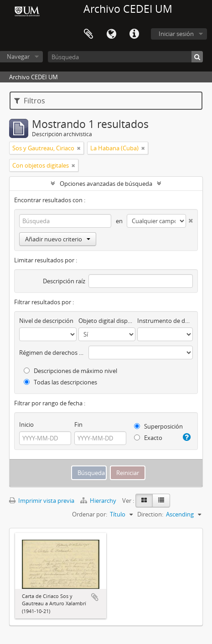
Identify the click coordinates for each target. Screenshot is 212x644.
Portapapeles (88, 34)
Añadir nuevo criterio (58, 239)
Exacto (148, 438)
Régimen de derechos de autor (52, 353)
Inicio (26, 424)
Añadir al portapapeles (95, 597)
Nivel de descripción (46, 321)
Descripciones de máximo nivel (70, 371)
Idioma (111, 34)
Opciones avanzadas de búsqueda (106, 184)
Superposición (158, 426)
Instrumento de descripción (165, 321)
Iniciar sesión (176, 34)
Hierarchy (99, 501)
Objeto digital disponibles (107, 321)
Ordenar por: (90, 514)
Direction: (150, 514)
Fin (78, 424)
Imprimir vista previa (42, 501)
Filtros (30, 101)
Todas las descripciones (60, 382)
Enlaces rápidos (134, 34)
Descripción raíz (64, 281)
